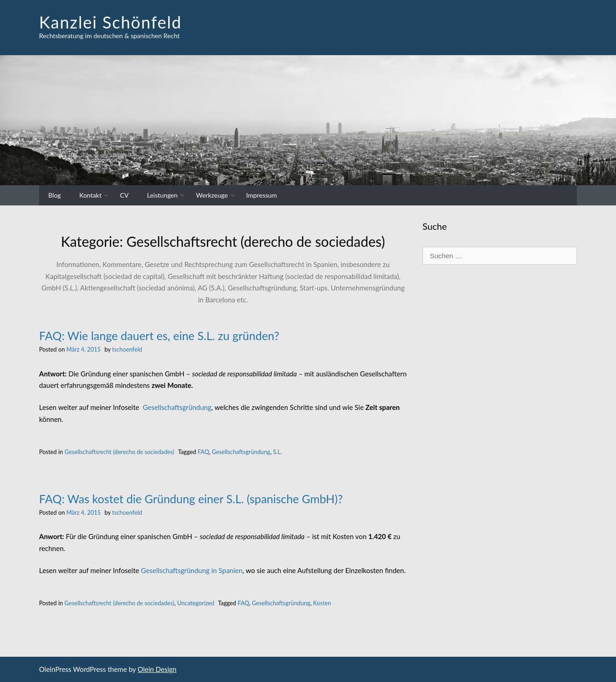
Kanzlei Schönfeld (111, 22)
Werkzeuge (212, 195)
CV (124, 195)
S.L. (277, 452)
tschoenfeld (127, 349)
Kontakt (90, 195)
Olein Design (157, 669)
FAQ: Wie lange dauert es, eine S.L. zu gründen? (159, 335)
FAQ (203, 452)
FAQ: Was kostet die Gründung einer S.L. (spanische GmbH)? (191, 499)
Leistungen (163, 195)
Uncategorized (196, 603)
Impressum (262, 195)
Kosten (322, 603)
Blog (54, 195)
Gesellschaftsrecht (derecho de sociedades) (119, 452)
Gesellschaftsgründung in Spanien (192, 570)
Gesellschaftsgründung (177, 407)
